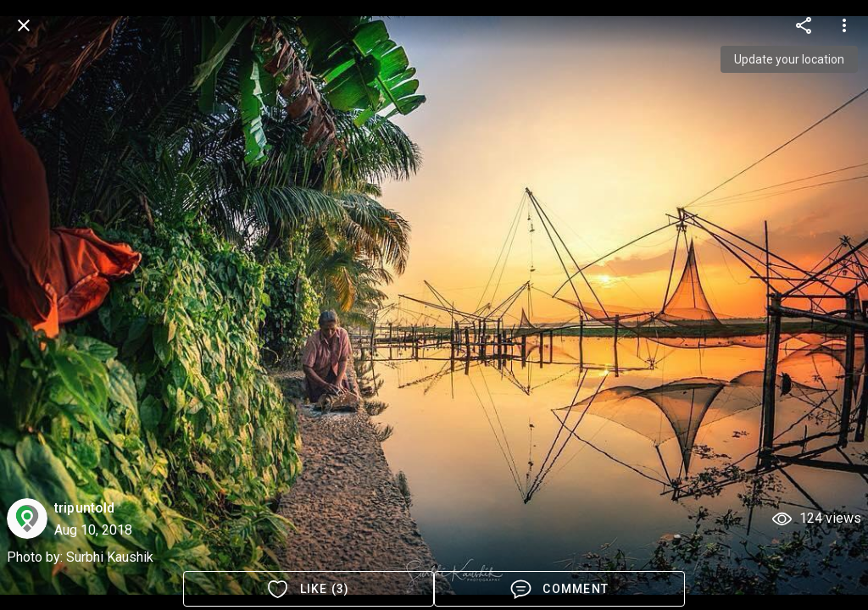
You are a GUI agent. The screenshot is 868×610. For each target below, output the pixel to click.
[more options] (804, 25)
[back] (24, 25)
